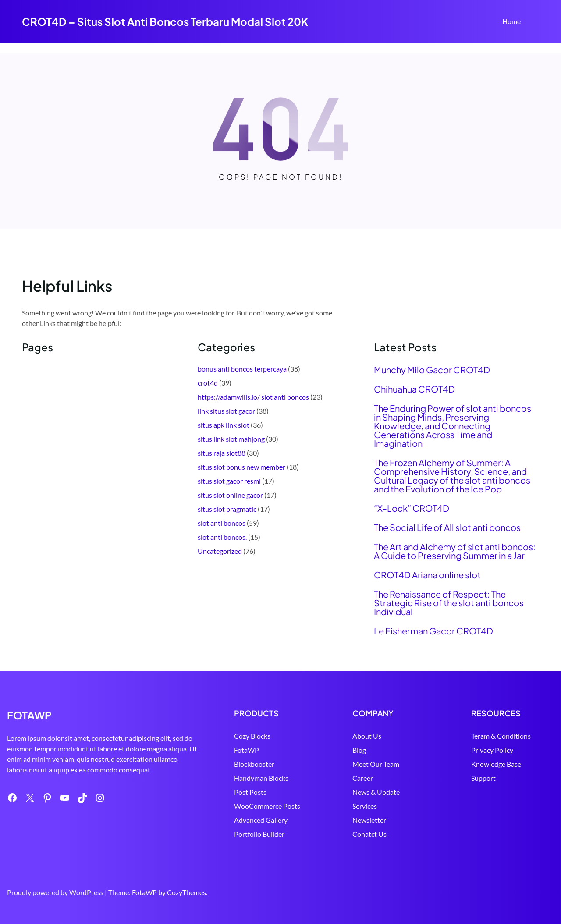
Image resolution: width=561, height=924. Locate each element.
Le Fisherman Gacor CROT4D (433, 631)
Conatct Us (369, 834)
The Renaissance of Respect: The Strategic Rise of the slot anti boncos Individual (449, 603)
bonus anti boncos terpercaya (242, 369)
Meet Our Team (376, 764)
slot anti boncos (222, 523)
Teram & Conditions (501, 736)
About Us (367, 736)
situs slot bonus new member (241, 467)
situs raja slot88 (222, 453)
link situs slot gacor (226, 411)
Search (535, 22)
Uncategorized (220, 551)
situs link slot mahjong (231, 439)
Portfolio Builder (259, 834)
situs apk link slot (224, 425)
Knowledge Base (496, 764)
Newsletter (369, 820)
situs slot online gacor (230, 495)
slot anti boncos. (222, 537)
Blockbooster (254, 764)
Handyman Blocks (261, 778)
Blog (359, 750)
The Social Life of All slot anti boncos (447, 527)
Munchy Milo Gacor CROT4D (432, 370)
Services (365, 806)
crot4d (208, 383)
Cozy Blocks (252, 736)
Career (363, 778)
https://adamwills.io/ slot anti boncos (253, 397)
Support (483, 778)
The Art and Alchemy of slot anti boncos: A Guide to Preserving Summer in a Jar (455, 551)
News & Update (376, 792)
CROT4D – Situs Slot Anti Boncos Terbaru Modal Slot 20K (165, 21)
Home (511, 21)
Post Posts (250, 792)
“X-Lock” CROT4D (412, 508)
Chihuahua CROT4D (414, 389)
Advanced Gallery (261, 820)
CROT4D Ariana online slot (427, 575)
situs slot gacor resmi (229, 481)
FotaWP (247, 750)
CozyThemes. (187, 892)
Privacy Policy (492, 750)
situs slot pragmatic (227, 509)
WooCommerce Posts (267, 806)
